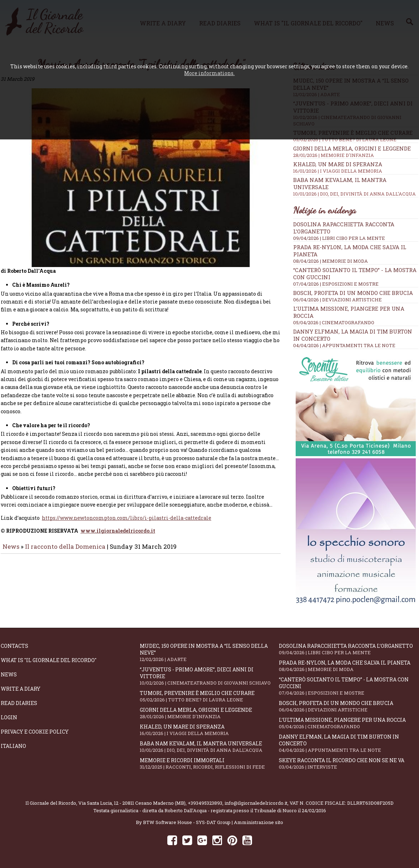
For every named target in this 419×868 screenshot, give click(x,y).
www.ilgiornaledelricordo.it (118, 536)
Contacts (14, 646)
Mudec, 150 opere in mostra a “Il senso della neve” (209, 652)
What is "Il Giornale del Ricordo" (49, 660)
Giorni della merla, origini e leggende (356, 152)
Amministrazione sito (258, 822)
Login (9, 717)
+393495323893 (205, 803)
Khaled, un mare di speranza (356, 167)
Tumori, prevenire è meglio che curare (209, 696)
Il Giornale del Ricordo (51, 803)
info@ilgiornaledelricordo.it (256, 803)
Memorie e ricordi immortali (209, 763)
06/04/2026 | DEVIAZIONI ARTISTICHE (337, 300)
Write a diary (21, 689)
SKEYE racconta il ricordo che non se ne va (348, 763)
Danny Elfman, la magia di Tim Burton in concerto (348, 743)
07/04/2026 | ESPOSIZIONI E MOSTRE (336, 284)
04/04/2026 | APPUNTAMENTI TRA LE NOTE (344, 345)
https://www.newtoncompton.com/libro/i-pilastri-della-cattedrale (127, 523)
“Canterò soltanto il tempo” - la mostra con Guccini (348, 686)
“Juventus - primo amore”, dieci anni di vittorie (209, 676)
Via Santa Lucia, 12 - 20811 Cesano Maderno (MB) (132, 803)
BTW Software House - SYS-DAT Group (187, 822)
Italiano (13, 746)
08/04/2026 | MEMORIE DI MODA (331, 261)
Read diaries (19, 703)
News (11, 551)
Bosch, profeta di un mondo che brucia (353, 293)
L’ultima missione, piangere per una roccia (348, 723)
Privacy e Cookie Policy (35, 732)
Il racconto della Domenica (66, 551)
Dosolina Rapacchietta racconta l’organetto (348, 649)
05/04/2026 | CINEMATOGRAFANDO (334, 322)
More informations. (209, 73)
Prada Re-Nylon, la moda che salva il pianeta (348, 666)
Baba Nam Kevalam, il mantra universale (209, 747)
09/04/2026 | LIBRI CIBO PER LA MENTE (339, 238)
